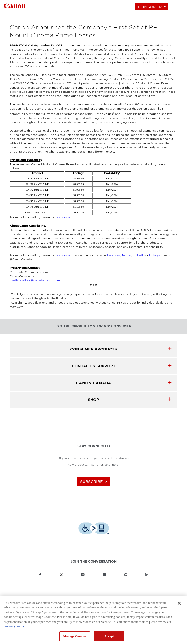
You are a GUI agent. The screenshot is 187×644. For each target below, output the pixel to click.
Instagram (156, 255)
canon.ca (64, 217)
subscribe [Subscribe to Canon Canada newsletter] (94, 482)
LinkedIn (139, 255)
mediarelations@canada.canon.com (35, 281)
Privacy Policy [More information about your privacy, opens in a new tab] (15, 626)
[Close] (179, 603)
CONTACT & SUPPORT (93, 366)
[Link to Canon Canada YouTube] (83, 575)
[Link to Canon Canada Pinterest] (126, 575)
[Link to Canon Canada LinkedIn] (147, 575)
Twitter (127, 255)
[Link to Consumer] (14, 5)
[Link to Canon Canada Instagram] (104, 575)
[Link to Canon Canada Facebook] (40, 575)
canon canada (93, 383)
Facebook (113, 255)
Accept (109, 636)
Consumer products (93, 349)
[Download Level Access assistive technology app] (94, 529)
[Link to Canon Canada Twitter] (61, 575)
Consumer (150, 7)
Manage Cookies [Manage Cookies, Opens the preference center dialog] (75, 636)
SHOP (93, 400)
